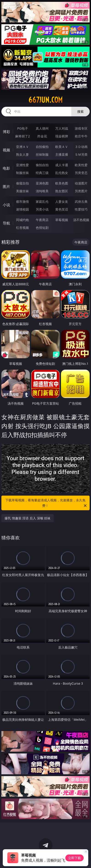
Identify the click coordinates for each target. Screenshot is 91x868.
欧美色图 (62, 183)
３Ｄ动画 (81, 147)
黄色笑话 (62, 209)
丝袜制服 (42, 154)
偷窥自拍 (22, 183)
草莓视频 (62, 220)
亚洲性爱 (22, 165)
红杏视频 (22, 228)
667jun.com (45, 100)
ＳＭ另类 (81, 154)
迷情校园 (22, 209)
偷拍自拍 (42, 165)
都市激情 (22, 202)
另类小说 (42, 209)
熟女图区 (62, 191)
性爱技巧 (81, 209)
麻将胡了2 (22, 136)
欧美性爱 (81, 165)
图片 (6, 187)
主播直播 (62, 154)
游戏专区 (81, 128)
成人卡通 (62, 165)
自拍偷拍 (42, 147)
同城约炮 (22, 220)
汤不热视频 (81, 220)
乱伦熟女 (62, 173)
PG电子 (23, 128)
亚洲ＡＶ (22, 147)
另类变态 (81, 173)
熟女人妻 (22, 154)
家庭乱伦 (42, 202)
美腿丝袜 (22, 191)
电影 (6, 168)
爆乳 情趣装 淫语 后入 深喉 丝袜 (28, 518)
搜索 (80, 111)
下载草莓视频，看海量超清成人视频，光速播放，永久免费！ (46, 503)
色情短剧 (42, 228)
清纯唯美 (42, 191)
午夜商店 (42, 220)
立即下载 (74, 858)
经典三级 (42, 173)
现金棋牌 (62, 136)
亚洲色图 (42, 183)
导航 (6, 223)
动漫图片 (81, 183)
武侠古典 (81, 202)
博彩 (6, 132)
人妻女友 (62, 202)
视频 (6, 150)
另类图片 (81, 191)
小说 (6, 205)
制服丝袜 (22, 173)
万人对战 (62, 128)
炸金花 (42, 136)
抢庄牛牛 (81, 136)
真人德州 (42, 128)
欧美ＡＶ (62, 147)
